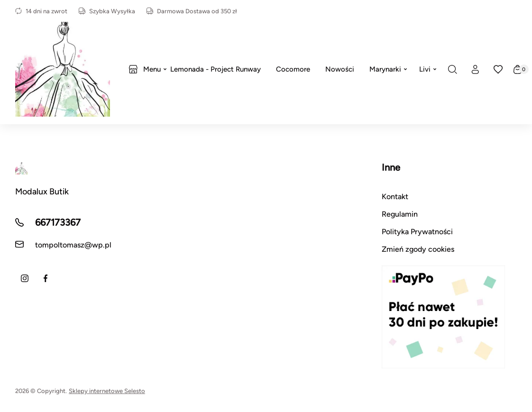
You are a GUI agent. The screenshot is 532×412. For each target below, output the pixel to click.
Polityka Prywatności (417, 232)
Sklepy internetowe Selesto (107, 391)
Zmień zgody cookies (418, 249)
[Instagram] (25, 278)
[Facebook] (46, 278)
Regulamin (400, 214)
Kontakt (395, 197)
